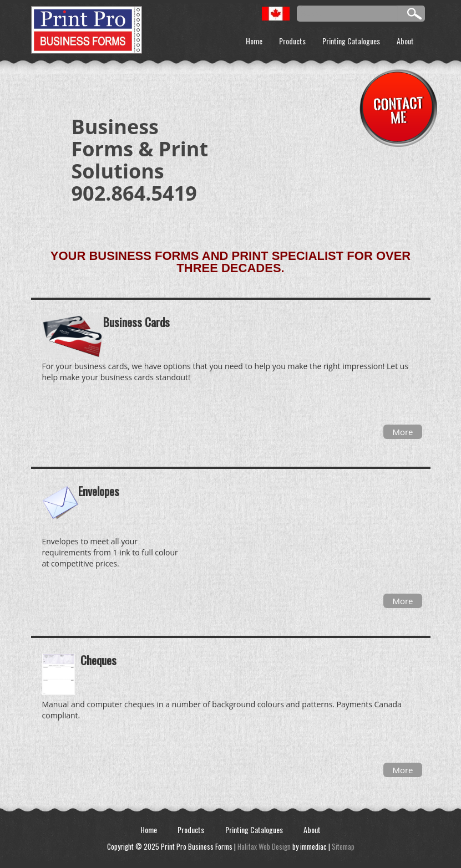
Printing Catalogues (351, 41)
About (405, 41)
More (402, 432)
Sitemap (343, 846)
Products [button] (292, 41)
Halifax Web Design (264, 846)
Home (254, 41)
